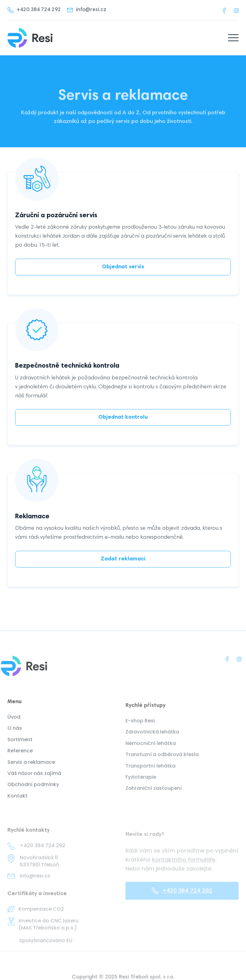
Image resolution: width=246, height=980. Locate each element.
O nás (15, 734)
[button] (233, 38)
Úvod (14, 722)
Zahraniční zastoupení (154, 795)
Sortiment (20, 745)
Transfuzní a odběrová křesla (162, 762)
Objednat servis (123, 267)
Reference (20, 756)
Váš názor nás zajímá (34, 779)
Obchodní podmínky (33, 790)
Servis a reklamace (31, 767)
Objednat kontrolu (123, 417)
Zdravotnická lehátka (152, 739)
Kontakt (17, 801)
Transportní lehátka (151, 773)
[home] (30, 38)
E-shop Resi (140, 728)
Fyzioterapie (141, 784)
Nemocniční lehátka (151, 750)
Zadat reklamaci (123, 559)
